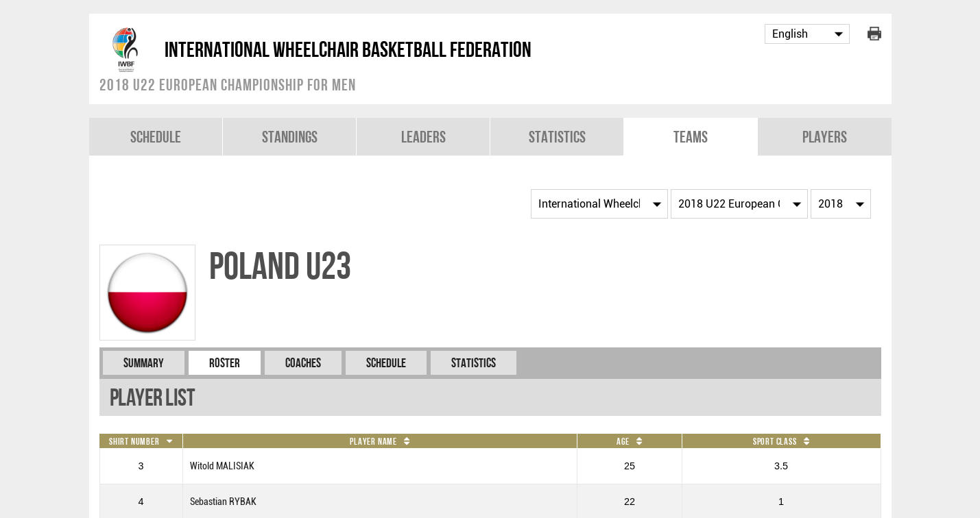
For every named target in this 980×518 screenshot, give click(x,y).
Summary (144, 363)
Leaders (423, 137)
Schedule (156, 137)
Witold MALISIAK (222, 466)
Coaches (303, 363)
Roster (225, 363)
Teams (691, 137)
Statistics (557, 137)
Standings (290, 137)
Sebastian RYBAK (223, 502)
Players (825, 137)
